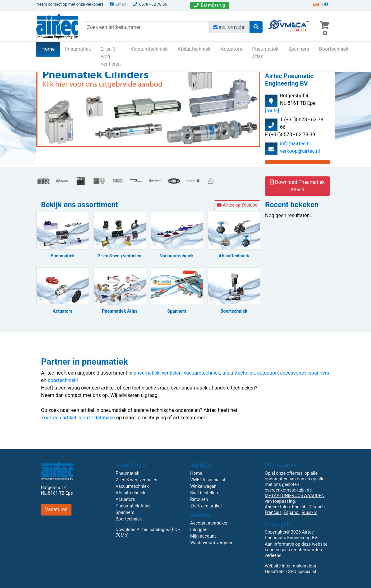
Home (50, 49)
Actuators (231, 49)
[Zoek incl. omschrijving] (215, 27)
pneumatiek (147, 373)
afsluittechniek (238, 373)
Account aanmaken (209, 523)
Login (320, 4)
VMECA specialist (208, 480)
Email (118, 4)
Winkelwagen (203, 486)
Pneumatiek (78, 49)
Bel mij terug (210, 5)
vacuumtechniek (202, 373)
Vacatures (56, 509)
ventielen (172, 373)
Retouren (199, 499)
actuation (267, 373)
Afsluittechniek (194, 49)
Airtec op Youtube (237, 205)
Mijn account (203, 536)
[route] (272, 111)
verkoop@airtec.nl (300, 151)
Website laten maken (285, 566)
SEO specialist (302, 572)
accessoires (293, 373)
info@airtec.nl (295, 144)
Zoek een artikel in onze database (78, 418)
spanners (319, 373)
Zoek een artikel (206, 506)
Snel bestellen (204, 493)
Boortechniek (334, 49)
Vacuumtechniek (149, 49)
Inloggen (199, 530)
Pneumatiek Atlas (265, 53)
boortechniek (62, 380)
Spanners (299, 49)
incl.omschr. (232, 27)
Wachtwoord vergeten (212, 543)
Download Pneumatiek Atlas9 (297, 186)
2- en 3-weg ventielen (111, 56)
